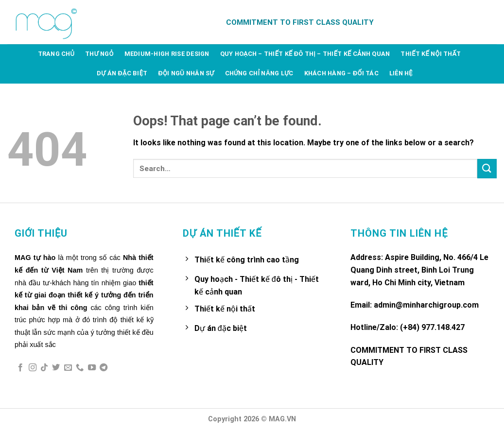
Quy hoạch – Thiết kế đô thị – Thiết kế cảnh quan (305, 54)
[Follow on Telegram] (104, 368)
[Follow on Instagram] (33, 368)
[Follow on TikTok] (44, 368)
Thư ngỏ (99, 54)
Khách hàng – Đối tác (341, 73)
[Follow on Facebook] (20, 368)
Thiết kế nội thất (431, 54)
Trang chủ (56, 54)
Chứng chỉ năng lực (259, 73)
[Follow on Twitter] (56, 368)
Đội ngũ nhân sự (186, 73)
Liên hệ (401, 73)
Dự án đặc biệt (122, 73)
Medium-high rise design (167, 54)
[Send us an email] (68, 368)
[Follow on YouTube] (92, 368)
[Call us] (80, 368)
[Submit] (487, 168)
